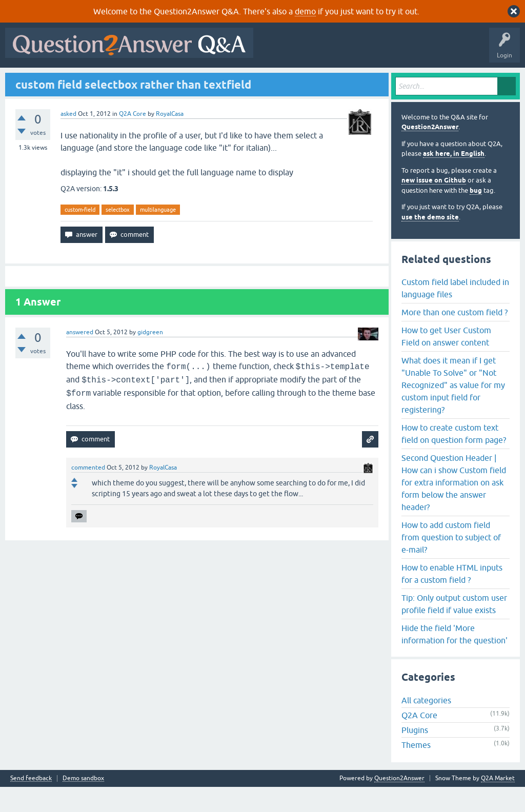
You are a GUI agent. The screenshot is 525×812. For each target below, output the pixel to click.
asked (68, 138)
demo (305, 11)
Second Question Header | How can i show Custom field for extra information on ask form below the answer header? (454, 507)
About (324, 80)
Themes (416, 770)
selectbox (118, 234)
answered (80, 357)
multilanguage (158, 234)
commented (88, 493)
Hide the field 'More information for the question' (455, 659)
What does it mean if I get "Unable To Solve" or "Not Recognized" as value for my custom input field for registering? (453, 410)
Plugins (415, 755)
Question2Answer (430, 152)
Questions (67, 80)
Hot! (103, 80)
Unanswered (142, 80)
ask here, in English (454, 179)
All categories (426, 725)
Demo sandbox (83, 804)
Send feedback (31, 804)
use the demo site (430, 242)
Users (213, 80)
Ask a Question (256, 80)
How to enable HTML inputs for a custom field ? (452, 598)
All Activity (26, 80)
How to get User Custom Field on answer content (446, 361)
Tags (181, 80)
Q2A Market (498, 803)
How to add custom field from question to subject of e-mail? (451, 562)
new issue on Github (434, 205)
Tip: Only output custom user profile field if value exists (454, 628)
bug (476, 215)
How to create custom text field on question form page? (454, 458)
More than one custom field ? (455, 337)
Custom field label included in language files (455, 313)
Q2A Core (133, 138)
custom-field (80, 234)
